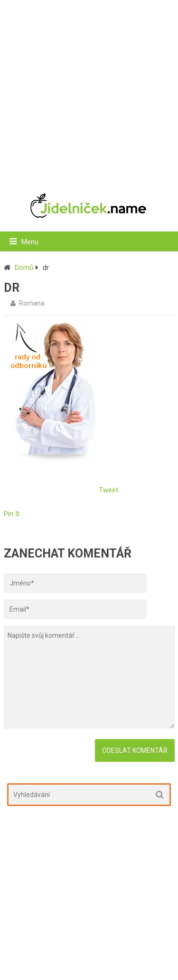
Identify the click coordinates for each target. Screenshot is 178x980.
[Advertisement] (89, 91)
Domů (24, 268)
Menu (30, 242)
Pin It (12, 514)
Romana (32, 303)
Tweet (108, 490)
